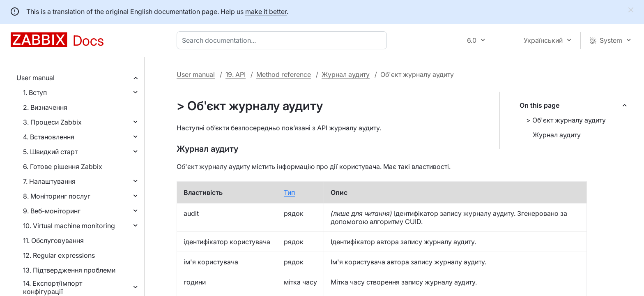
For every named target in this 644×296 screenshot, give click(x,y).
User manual (36, 78)
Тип (289, 192)
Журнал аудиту (346, 74)
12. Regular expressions (59, 255)
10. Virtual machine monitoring (69, 226)
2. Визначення (45, 107)
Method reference (284, 74)
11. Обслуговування (53, 240)
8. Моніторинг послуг (57, 196)
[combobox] (283, 40)
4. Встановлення (49, 137)
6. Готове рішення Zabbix (63, 166)
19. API (236, 74)
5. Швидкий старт (50, 152)
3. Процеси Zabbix (52, 122)
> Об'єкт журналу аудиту (566, 120)
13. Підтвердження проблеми (69, 270)
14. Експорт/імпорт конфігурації (53, 287)
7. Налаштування (49, 181)
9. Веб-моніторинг (52, 211)
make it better (266, 12)
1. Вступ (35, 92)
